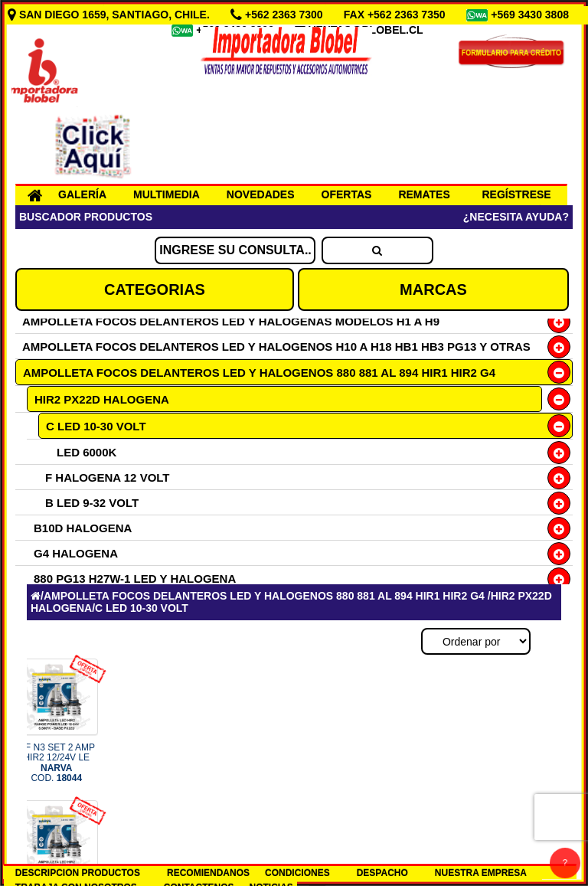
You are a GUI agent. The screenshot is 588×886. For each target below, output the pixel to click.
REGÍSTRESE (516, 195)
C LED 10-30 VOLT (96, 426)
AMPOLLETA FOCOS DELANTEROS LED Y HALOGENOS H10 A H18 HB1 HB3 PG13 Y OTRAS (276, 347)
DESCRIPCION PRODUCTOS (78, 873)
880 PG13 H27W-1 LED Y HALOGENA (135, 579)
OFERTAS (347, 195)
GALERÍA (82, 195)
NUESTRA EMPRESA (481, 873)
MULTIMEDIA (167, 195)
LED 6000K (87, 452)
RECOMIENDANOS (208, 873)
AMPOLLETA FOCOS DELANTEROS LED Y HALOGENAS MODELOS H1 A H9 (231, 321)
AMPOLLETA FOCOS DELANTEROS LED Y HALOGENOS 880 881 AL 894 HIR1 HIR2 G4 (259, 373)
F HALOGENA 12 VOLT (108, 477)
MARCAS (433, 289)
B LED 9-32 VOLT (92, 503)
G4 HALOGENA (76, 553)
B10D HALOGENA (83, 528)
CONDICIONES (297, 873)
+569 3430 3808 (531, 15)
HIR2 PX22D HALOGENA (102, 399)
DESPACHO (382, 873)
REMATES (424, 195)
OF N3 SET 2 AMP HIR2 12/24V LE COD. (57, 763)
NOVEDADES (261, 195)
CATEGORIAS (155, 289)
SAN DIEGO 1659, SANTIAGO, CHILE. (110, 15)
